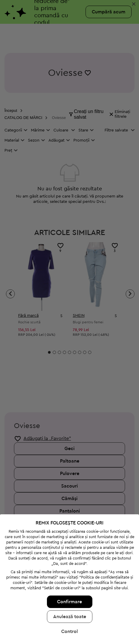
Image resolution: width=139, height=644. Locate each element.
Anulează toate (70, 582)
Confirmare (69, 567)
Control (69, 596)
